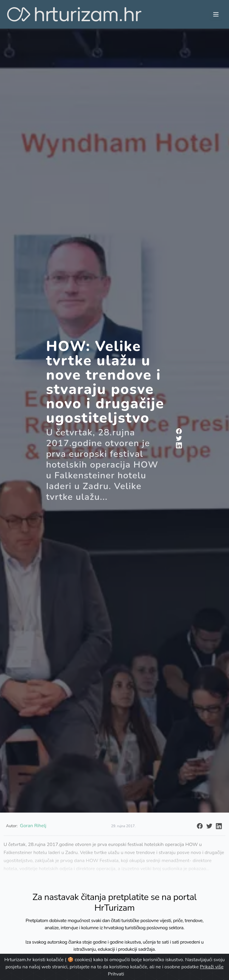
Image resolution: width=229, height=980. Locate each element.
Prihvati (116, 974)
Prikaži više (212, 967)
